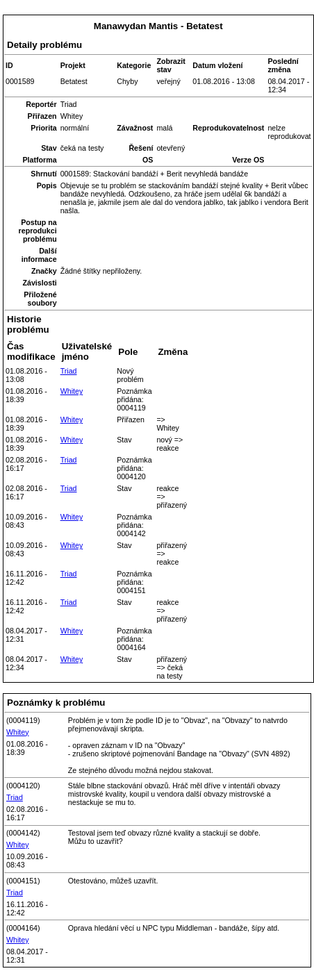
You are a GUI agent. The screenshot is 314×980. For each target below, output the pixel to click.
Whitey (72, 391)
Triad (69, 371)
